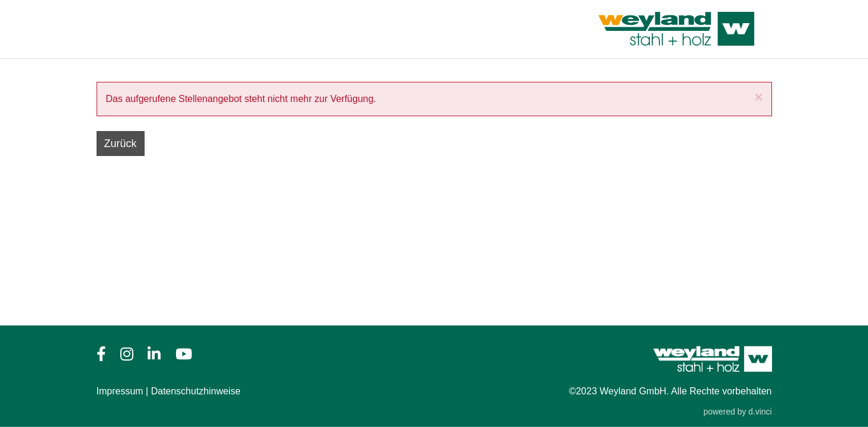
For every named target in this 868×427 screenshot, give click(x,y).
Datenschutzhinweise (196, 391)
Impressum (120, 391)
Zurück (121, 144)
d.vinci (760, 412)
